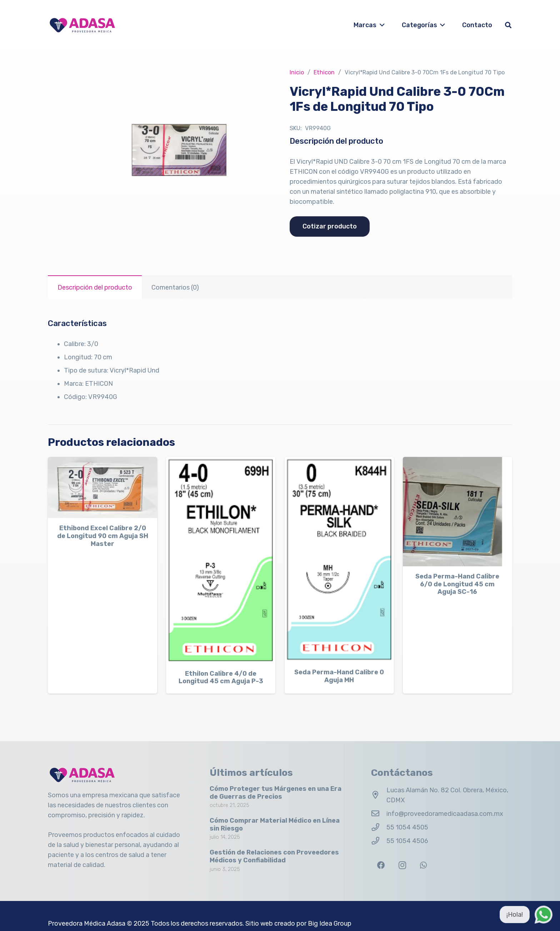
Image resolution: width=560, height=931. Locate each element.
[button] (381, 25)
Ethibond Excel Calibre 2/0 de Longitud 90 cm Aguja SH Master (103, 536)
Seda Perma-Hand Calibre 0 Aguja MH (339, 676)
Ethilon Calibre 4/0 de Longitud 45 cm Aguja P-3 (221, 677)
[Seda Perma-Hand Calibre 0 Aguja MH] (339, 560)
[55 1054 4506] (379, 841)
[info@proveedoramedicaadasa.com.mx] (379, 814)
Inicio (297, 72)
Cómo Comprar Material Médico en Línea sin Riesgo (275, 824)
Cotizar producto (330, 226)
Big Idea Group (330, 923)
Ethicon (324, 72)
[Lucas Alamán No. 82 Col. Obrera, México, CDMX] (379, 795)
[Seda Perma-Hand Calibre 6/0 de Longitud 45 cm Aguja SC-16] (457, 512)
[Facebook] (381, 865)
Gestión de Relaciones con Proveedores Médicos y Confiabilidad (274, 856)
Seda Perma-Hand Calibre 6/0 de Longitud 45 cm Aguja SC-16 (457, 584)
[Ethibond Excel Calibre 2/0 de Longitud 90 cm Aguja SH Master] (102, 487)
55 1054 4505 (407, 827)
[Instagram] (402, 865)
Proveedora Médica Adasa (87, 923)
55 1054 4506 (407, 841)
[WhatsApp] (423, 865)
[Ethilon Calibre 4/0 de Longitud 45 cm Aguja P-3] (221, 560)
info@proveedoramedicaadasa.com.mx (445, 814)
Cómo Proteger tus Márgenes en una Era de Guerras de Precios (276, 793)
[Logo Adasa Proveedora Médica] (82, 25)
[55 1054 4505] (379, 827)
